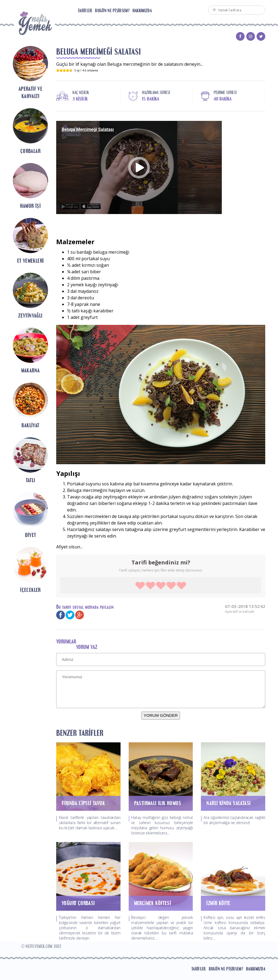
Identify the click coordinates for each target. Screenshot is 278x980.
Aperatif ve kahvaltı (240, 612)
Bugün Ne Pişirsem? (112, 11)
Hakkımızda (142, 11)
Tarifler (85, 11)
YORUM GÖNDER (161, 715)
